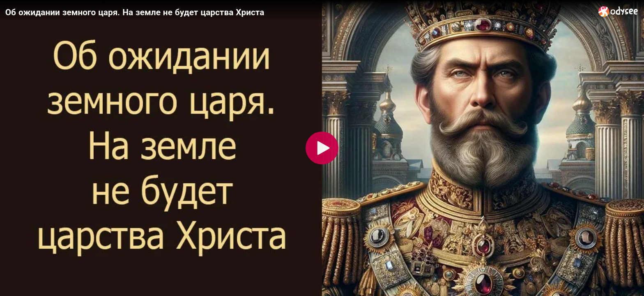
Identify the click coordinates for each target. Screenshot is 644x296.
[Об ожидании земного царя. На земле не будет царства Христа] (299, 12)
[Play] (322, 148)
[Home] (618, 11)
